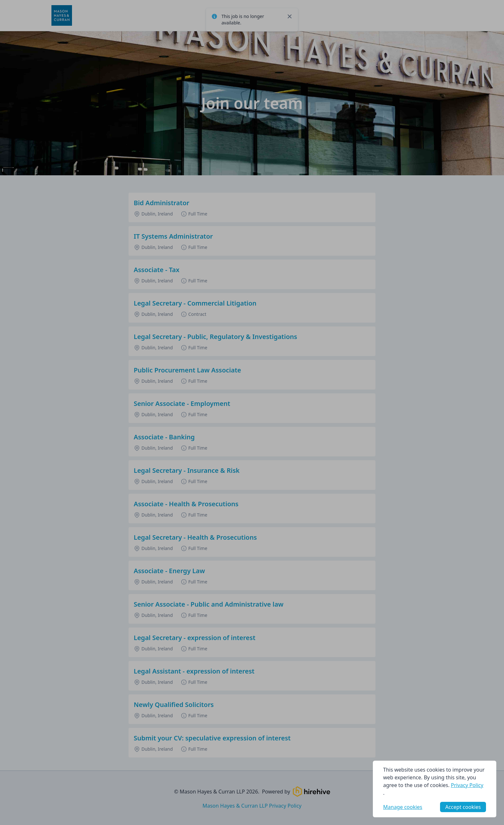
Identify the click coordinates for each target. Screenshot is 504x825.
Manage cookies (403, 807)
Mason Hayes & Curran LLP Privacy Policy (252, 806)
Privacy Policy (467, 785)
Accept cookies (463, 807)
